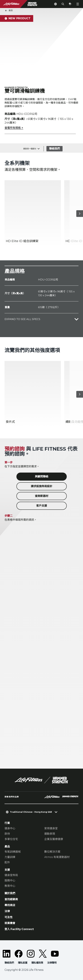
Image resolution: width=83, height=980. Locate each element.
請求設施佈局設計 (42, 486)
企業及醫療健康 (54, 839)
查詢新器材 (42, 496)
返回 (9, 11)
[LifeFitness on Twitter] (43, 954)
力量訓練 (10, 857)
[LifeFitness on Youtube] (55, 954)
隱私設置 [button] (23, 963)
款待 (7, 834)
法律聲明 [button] (52, 963)
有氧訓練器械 (13, 852)
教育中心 (10, 886)
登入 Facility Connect (19, 929)
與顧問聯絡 (42, 477)
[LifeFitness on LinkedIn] (7, 954)
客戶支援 (42, 506)
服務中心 (10, 881)
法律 (7, 911)
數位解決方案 (52, 852)
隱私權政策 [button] (37, 963)
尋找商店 (10, 905)
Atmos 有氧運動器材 (57, 857)
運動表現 (50, 834)
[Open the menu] (78, 4)
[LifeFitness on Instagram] (31, 954)
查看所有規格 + (14, 128)
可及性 (9, 917)
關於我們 (10, 893)
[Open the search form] (63, 4)
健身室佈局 (11, 875)
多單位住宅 (11, 839)
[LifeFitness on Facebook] (19, 954)
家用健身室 (51, 828)
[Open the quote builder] (70, 4)
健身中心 (10, 828)
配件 (7, 863)
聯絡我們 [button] (9, 963)
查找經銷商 (11, 899)
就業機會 (10, 923)
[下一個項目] (80, 214)
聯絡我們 (54, 149)
